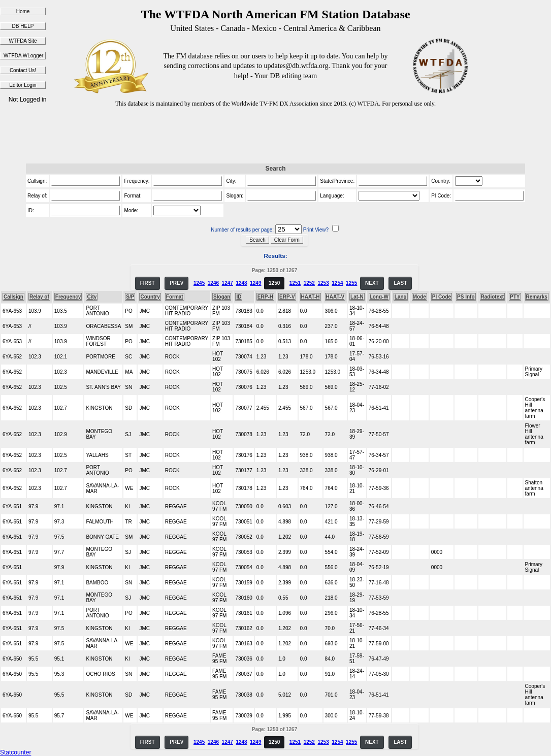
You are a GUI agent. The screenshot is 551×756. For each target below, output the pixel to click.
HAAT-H (311, 297)
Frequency (68, 297)
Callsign (13, 297)
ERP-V (287, 297)
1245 (199, 283)
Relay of (39, 297)
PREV (176, 283)
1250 (274, 283)
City (92, 297)
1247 (228, 283)
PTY (515, 297)
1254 (337, 283)
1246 (213, 283)
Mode (419, 297)
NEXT (372, 283)
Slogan (222, 297)
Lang (401, 297)
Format (175, 297)
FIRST (148, 283)
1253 (323, 283)
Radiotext (493, 297)
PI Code (442, 297)
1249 (255, 283)
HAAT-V (335, 297)
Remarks (537, 297)
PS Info (466, 297)
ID (239, 297)
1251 (295, 283)
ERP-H (265, 297)
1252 (309, 283)
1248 (241, 283)
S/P (130, 297)
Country (150, 297)
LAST (400, 283)
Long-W (379, 297)
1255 (351, 283)
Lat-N (357, 297)
